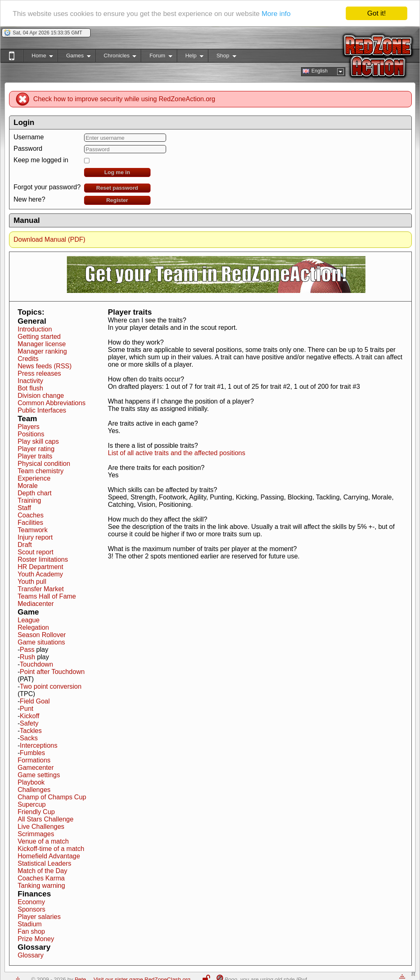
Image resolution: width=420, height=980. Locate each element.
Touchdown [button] (36, 664)
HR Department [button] (40, 567)
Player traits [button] (35, 456)
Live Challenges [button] (41, 827)
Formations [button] (34, 760)
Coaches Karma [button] (41, 878)
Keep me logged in (41, 160)
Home (38, 57)
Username (29, 137)
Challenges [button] (34, 790)
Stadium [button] (30, 924)
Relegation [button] (33, 627)
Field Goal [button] (35, 701)
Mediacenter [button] (36, 604)
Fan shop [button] (31, 931)
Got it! (376, 13)
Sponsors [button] (32, 909)
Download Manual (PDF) (49, 239)
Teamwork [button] (33, 530)
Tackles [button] (31, 731)
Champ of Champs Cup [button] (52, 797)
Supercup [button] (32, 804)
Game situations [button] (41, 642)
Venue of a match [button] (43, 841)
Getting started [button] (39, 337)
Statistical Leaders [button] (45, 863)
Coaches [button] (31, 515)
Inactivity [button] (30, 381)
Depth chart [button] (35, 493)
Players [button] (29, 427)
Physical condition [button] (44, 464)
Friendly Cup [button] (36, 812)
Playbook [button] (31, 782)
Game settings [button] (39, 775)
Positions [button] (31, 434)
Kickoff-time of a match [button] (51, 849)
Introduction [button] (35, 329)
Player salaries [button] (39, 917)
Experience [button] (34, 478)
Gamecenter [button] (36, 768)
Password (28, 149)
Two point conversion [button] (50, 686)
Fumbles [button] (32, 753)
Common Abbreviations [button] (51, 403)
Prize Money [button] (36, 939)
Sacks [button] (29, 738)
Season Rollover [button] (42, 635)
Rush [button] (27, 657)
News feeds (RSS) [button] (45, 366)
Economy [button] (31, 902)
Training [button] (29, 500)
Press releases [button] (39, 373)
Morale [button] (28, 486)
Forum (156, 57)
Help (190, 57)
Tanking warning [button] (41, 886)
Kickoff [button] (30, 716)
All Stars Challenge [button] (46, 819)
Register (117, 200)
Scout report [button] (35, 552)
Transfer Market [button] (41, 589)
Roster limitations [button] (43, 559)
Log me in (117, 172)
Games (74, 57)
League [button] (29, 620)
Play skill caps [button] (38, 441)
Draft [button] (25, 545)
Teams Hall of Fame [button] (47, 596)
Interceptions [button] (39, 745)
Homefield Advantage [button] (49, 856)
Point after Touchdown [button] (52, 672)
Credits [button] (28, 359)
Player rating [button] (36, 449)
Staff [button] (24, 508)
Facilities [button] (30, 523)
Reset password (117, 188)
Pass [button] (27, 650)
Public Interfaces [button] (42, 410)
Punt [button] (26, 709)
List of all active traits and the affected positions (177, 453)
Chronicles (116, 57)
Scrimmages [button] (36, 834)
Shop (222, 57)
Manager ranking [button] (42, 351)
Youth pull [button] (32, 582)
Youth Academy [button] (40, 574)
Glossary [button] (31, 955)
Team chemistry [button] (41, 471)
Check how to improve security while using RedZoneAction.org (124, 99)
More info (276, 13)
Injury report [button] (35, 537)
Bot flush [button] (30, 388)
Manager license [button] (42, 344)
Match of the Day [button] (42, 871)
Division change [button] (41, 396)
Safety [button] (29, 723)
